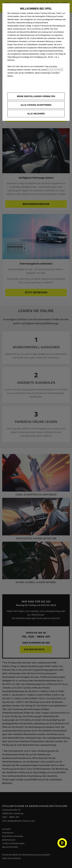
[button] (36, 96)
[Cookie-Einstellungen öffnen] (62, 843)
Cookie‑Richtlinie (55, 70)
